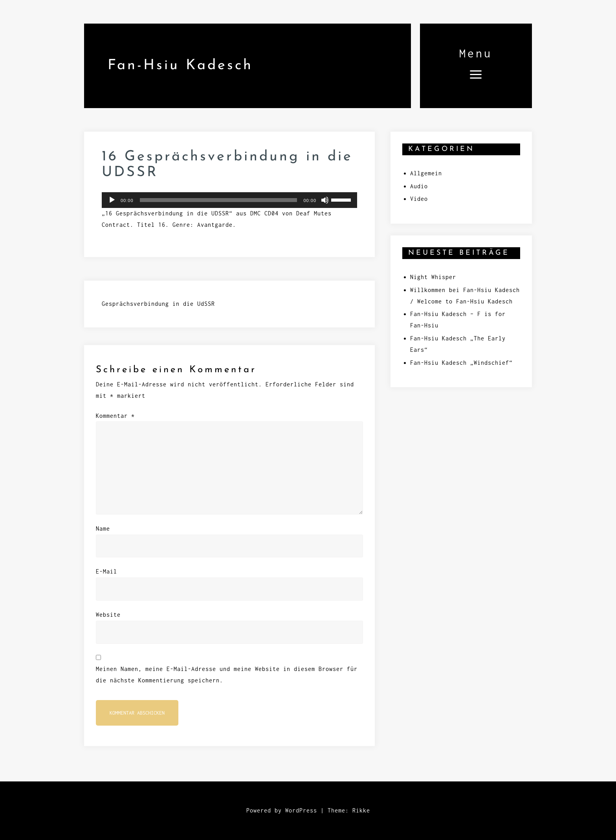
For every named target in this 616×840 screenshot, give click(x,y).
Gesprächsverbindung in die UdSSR (158, 304)
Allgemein (426, 173)
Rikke (361, 810)
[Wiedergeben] (112, 200)
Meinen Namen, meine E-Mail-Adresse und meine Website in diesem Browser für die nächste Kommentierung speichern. (227, 675)
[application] (229, 200)
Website (108, 615)
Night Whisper (433, 277)
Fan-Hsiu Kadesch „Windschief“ (461, 363)
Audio (419, 186)
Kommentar (115, 416)
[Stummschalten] (325, 200)
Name (103, 528)
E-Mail (106, 571)
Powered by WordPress (282, 810)
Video (419, 199)
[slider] (219, 200)
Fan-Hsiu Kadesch (180, 66)
